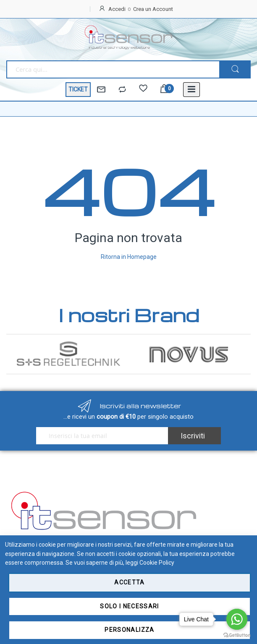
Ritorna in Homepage (129, 257)
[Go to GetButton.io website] (237, 635)
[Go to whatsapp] (237, 619)
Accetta (129, 582)
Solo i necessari (130, 606)
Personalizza (129, 630)
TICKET (78, 89)
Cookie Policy (157, 563)
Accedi (117, 9)
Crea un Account (153, 9)
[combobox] (113, 69)
